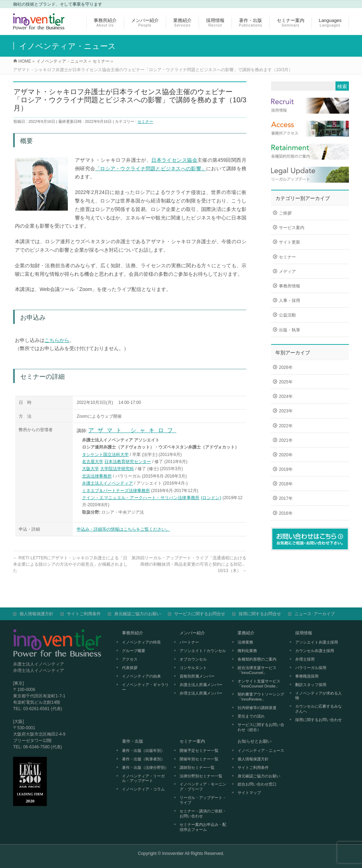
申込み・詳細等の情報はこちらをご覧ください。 (123, 529)
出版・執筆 (290, 330)
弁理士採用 (305, 659)
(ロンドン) (211, 498)
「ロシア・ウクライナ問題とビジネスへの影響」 (151, 169)
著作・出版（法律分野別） (145, 767)
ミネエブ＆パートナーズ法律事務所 (116, 491)
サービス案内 (292, 228)
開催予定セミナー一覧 (199, 750)
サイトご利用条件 (84, 614)
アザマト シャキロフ (132, 430)
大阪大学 (90, 469)
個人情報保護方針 (36, 614)
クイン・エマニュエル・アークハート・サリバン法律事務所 (141, 498)
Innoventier (173, 853)
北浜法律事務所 (97, 476)
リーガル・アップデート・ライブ (203, 800)
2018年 (286, 484)
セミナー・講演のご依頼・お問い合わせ (203, 813)
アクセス (130, 659)
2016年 (286, 513)
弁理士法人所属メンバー (201, 693)
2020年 (286, 455)
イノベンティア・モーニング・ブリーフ (203, 787)
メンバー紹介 (192, 633)
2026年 (286, 367)
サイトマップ (249, 793)
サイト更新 (290, 242)
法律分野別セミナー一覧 (201, 776)
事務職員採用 (307, 676)
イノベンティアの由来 (141, 676)
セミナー (145, 121)
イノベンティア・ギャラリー (145, 687)
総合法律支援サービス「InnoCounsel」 (257, 670)
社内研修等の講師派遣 (257, 708)
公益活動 (287, 315)
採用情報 (304, 633)
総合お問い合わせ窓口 (257, 784)
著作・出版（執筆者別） (143, 759)
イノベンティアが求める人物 (319, 696)
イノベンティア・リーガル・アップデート (143, 778)
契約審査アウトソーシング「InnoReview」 (261, 697)
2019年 (286, 469)
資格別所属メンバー (197, 676)
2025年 (286, 382)
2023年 (286, 411)
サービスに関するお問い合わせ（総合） (261, 727)
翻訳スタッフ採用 (311, 685)
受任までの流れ (251, 716)
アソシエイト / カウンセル (203, 651)
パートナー (189, 642)
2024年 (286, 396)
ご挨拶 (285, 213)
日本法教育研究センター (128, 462)
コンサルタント (193, 668)
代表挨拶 (130, 668)
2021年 (286, 440)
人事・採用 (290, 301)
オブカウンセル (193, 659)
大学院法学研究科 (117, 469)
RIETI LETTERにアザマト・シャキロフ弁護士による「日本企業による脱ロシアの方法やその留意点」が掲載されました (70, 564)
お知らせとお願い (255, 741)
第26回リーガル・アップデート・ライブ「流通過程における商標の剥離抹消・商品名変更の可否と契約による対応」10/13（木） (189, 564)
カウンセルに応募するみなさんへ (319, 709)
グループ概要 (134, 651)
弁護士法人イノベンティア (107, 483)
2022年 (286, 426)
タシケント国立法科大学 (105, 455)
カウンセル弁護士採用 (315, 651)
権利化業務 (247, 651)
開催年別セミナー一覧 (199, 759)
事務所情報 (290, 286)
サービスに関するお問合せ (200, 614)
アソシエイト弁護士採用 (317, 642)
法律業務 (245, 642)
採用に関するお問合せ (260, 614)
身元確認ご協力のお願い (138, 614)
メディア (287, 272)
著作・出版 (133, 741)
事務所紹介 (133, 633)
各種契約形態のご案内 (257, 659)
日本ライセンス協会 (174, 160)
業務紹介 (246, 633)
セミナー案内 (192, 741)
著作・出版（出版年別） (143, 750)
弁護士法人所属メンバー (201, 685)
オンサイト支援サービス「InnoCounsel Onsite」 (259, 684)
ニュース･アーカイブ (315, 614)
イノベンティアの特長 (141, 642)
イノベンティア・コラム (143, 789)
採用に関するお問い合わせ (319, 720)
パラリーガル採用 (311, 668)
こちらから (57, 340)
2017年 (286, 498)
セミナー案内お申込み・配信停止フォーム (203, 827)
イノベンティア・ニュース (261, 750)
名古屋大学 (93, 462)
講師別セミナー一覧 (197, 767)
